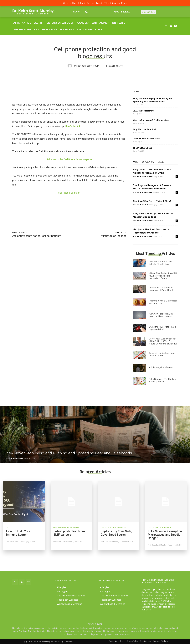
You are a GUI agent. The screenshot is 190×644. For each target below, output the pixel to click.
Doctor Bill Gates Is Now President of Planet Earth (161, 289)
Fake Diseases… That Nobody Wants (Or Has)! (163, 380)
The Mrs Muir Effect (142, 148)
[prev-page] (5, 558)
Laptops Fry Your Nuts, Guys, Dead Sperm (116, 533)
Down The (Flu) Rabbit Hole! (147, 139)
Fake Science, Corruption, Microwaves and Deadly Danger (165, 535)
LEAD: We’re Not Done (144, 111)
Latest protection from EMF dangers (69, 533)
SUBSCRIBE (148, 12)
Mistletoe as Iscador (113, 236)
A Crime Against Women (161, 367)
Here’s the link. (73, 126)
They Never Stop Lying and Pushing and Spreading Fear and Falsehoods (153, 100)
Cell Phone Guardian (69, 193)
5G (7, 527)
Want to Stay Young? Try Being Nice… (151, 120)
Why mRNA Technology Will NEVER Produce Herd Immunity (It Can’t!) (163, 276)
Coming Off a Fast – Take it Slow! (152, 201)
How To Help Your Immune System (18, 533)
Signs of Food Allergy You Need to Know (162, 354)
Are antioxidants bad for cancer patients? (37, 236)
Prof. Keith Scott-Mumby (88, 66)
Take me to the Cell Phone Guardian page (69, 159)
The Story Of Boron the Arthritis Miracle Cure (161, 263)
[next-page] (10, 558)
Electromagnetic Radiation (66, 527)
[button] (83, 12)
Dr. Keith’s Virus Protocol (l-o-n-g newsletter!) (163, 328)
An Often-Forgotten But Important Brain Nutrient (161, 315)
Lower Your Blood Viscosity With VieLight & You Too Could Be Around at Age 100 (163, 341)
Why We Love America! (144, 129)
